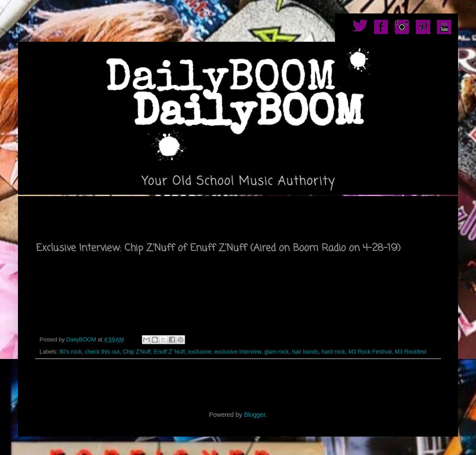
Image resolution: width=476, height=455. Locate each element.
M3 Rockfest (410, 352)
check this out (102, 352)
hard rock (333, 352)
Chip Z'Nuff (137, 352)
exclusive (200, 352)
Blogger (254, 415)
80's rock (71, 352)
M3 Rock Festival (370, 352)
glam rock (277, 352)
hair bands (305, 352)
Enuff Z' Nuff (170, 352)
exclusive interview (238, 352)
